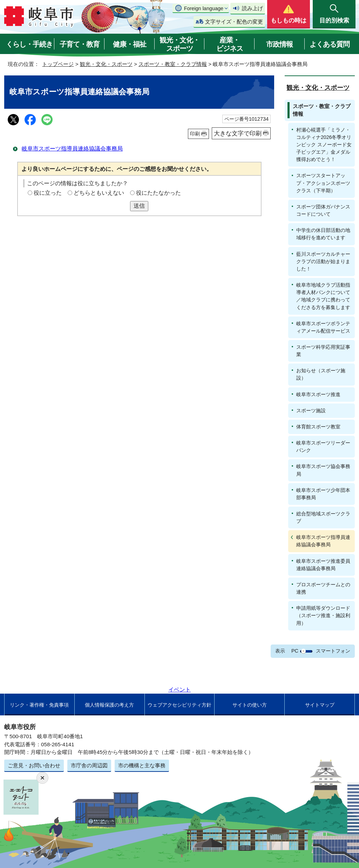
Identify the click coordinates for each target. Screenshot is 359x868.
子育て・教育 (80, 44)
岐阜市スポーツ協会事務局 (323, 470)
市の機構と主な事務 (142, 765)
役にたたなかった (158, 193)
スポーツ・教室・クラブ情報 (173, 64)
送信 (139, 206)
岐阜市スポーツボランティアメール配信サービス (323, 327)
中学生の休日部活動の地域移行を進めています (323, 234)
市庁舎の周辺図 (89, 765)
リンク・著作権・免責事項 (39, 705)
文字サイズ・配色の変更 (234, 22)
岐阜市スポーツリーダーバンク (323, 446)
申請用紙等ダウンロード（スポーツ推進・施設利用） (323, 615)
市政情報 (279, 44)
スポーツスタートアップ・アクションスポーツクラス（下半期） (323, 183)
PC (295, 651)
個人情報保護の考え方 (109, 705)
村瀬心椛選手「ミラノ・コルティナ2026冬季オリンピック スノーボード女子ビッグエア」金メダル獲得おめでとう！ (324, 145)
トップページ (58, 64)
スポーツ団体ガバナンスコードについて (323, 210)
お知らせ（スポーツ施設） (321, 374)
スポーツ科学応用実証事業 (323, 351)
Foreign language (204, 8)
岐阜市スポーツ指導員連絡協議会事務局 (72, 149)
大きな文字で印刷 (238, 133)
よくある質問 (330, 44)
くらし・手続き (29, 44)
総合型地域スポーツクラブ (323, 517)
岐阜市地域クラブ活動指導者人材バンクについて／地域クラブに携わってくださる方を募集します (323, 296)
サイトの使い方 (250, 705)
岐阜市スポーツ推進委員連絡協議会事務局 (323, 565)
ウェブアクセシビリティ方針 (179, 705)
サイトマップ (320, 705)
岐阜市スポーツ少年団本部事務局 (323, 494)
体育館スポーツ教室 (318, 427)
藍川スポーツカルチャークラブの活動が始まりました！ (323, 261)
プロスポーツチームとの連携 (323, 588)
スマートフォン (333, 651)
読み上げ (252, 8)
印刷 (195, 134)
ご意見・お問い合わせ (34, 765)
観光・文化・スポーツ (179, 44)
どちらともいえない (99, 193)
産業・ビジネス (230, 44)
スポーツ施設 (311, 410)
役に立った (48, 193)
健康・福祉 (130, 44)
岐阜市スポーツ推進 (318, 394)
